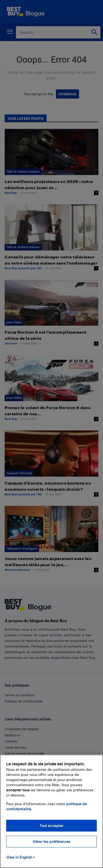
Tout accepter (52, 826)
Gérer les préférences (51, 841)
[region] (51, 811)
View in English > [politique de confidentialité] (20, 857)
